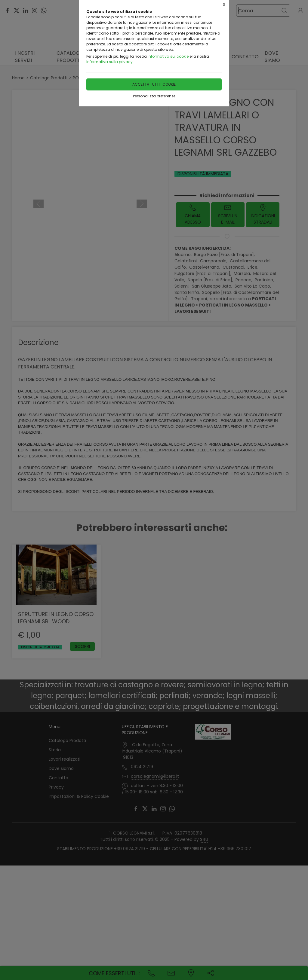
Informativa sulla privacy (109, 62)
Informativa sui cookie (168, 56)
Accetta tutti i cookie (154, 84)
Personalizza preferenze (154, 96)
